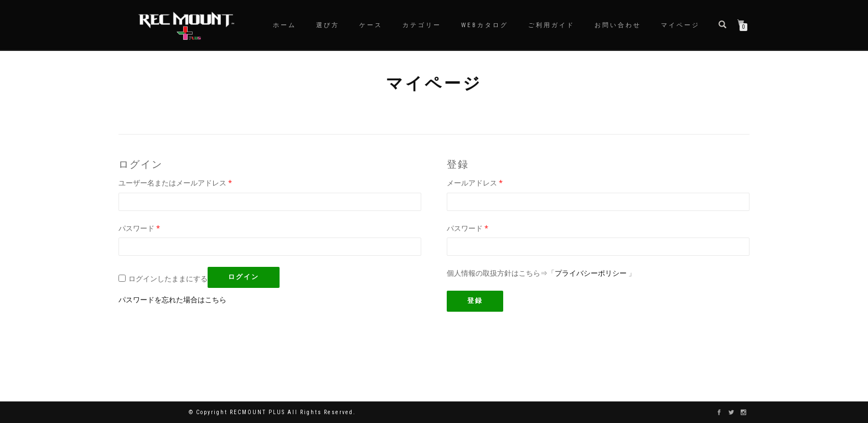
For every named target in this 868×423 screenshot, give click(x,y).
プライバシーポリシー (591, 273)
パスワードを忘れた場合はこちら (172, 300)
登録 (475, 301)
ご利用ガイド (551, 25)
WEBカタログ (485, 25)
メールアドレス (475, 183)
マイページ (680, 25)
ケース (371, 25)
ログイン (244, 277)
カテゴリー (422, 25)
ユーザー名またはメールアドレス (175, 183)
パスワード (139, 228)
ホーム (285, 25)
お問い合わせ (618, 25)
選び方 (328, 25)
